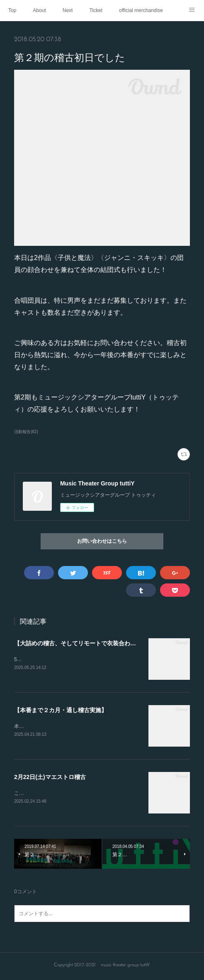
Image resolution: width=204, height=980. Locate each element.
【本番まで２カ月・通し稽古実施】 (61, 711)
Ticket (96, 10)
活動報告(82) (26, 432)
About (39, 10)
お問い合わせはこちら (102, 541)
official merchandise (141, 10)
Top (12, 10)
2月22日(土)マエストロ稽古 (50, 778)
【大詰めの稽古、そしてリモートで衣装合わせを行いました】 (95, 643)
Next (68, 10)
